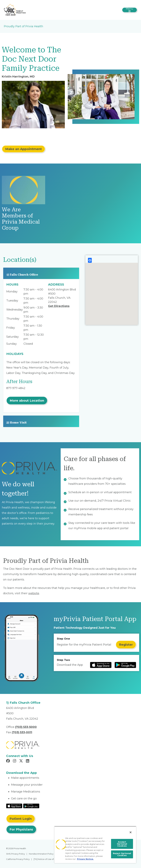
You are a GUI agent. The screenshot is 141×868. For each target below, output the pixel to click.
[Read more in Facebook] (8, 761)
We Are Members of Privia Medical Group (21, 219)
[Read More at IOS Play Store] (14, 806)
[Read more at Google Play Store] (125, 665)
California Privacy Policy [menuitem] (18, 859)
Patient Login (21, 819)
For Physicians (21, 829)
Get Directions (59, 306)
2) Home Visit (17, 423)
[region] (95, 845)
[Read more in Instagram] (15, 761)
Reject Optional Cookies (122, 854)
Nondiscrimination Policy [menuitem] (41, 854)
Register (126, 645)
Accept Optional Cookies (122, 844)
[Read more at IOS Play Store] (101, 665)
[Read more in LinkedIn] (28, 761)
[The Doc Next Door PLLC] (15, 10)
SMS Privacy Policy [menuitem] (16, 854)
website (34, 593)
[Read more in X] (22, 761)
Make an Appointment (23, 149)
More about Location (27, 401)
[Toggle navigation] (130, 10)
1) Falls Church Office (22, 275)
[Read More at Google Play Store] (31, 806)
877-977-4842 (16, 388)
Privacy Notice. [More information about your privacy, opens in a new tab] (85, 859)
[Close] (131, 832)
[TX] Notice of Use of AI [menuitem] (45, 859)
